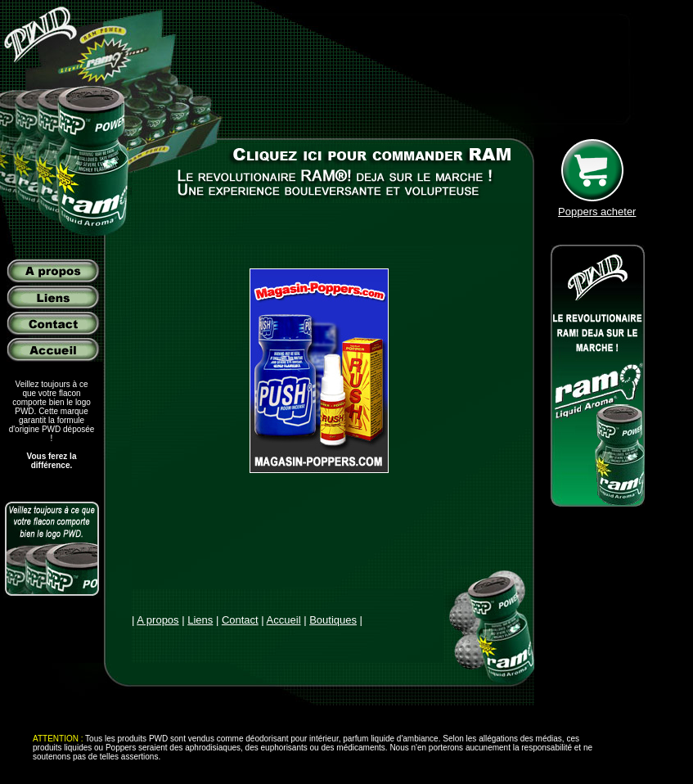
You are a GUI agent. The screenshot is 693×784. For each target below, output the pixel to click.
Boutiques (333, 620)
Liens (200, 620)
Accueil (284, 620)
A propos (157, 620)
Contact (240, 620)
